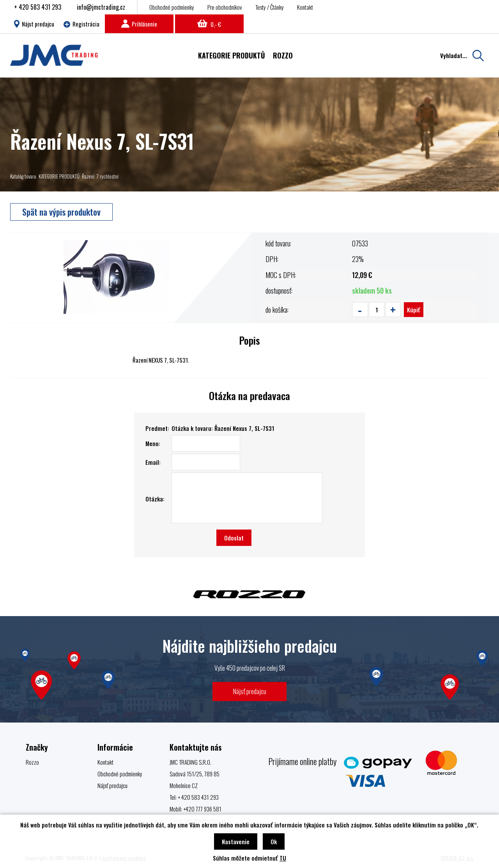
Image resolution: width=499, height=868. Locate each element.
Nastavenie (236, 841)
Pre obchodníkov (225, 7)
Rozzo (32, 762)
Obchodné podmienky (172, 7)
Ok (274, 841)
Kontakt (305, 7)
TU (283, 858)
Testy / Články (270, 7)
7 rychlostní (108, 176)
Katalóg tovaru (23, 176)
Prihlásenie (139, 24)
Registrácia (81, 24)
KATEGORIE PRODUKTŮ (59, 176)
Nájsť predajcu (250, 691)
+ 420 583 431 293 (38, 7)
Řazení (88, 176)
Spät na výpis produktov (61, 212)
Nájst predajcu (34, 24)
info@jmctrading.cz (101, 7)
